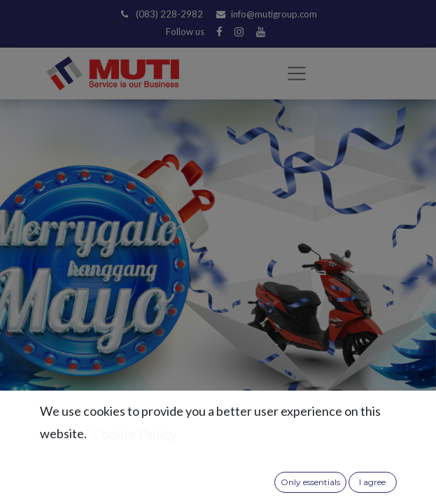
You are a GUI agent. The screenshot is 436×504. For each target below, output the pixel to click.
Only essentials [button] (310, 482)
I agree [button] (372, 482)
